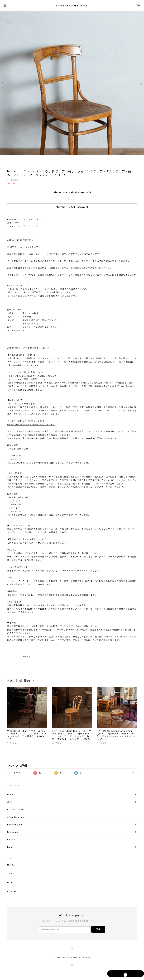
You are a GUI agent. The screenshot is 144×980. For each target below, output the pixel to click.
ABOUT (11, 874)
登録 (98, 929)
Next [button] (141, 83)
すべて (17, 773)
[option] (72, 83)
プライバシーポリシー (62, 957)
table (10, 794)
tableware (13, 832)
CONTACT (13, 891)
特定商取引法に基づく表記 (81, 957)
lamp (10, 847)
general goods (16, 824)
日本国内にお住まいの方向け (72, 207)
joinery (11, 839)
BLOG (10, 882)
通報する (27, 657)
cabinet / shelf (16, 809)
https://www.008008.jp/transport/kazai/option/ (31, 425)
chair (10, 802)
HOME (11, 865)
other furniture (16, 817)
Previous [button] (3, 83)
